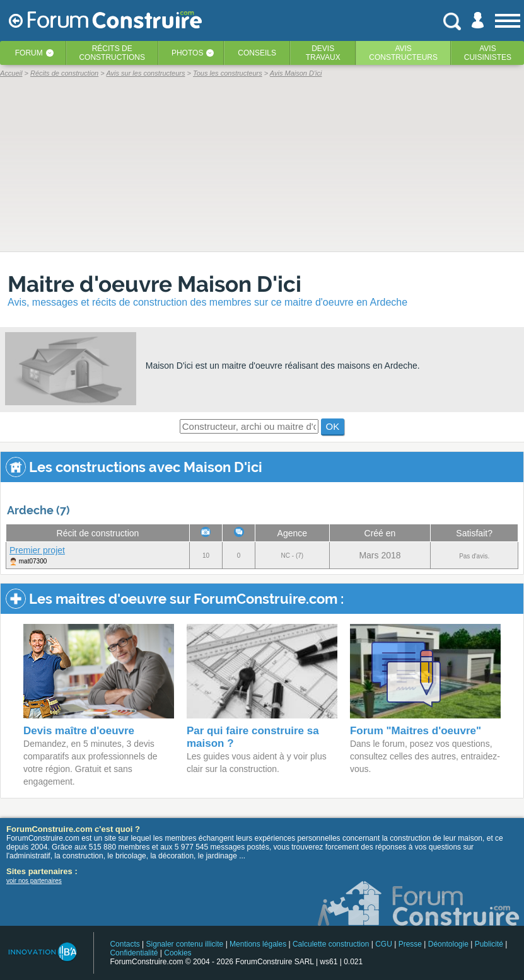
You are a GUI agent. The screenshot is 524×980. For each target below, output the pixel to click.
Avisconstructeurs (403, 53)
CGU (384, 944)
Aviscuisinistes (488, 53)
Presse (410, 944)
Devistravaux (323, 53)
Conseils (257, 53)
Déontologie (448, 944)
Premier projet (37, 550)
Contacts (125, 944)
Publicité (489, 944)
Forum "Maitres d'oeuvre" (416, 731)
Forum (29, 53)
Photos (187, 53)
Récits (112, 53)
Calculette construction (331, 944)
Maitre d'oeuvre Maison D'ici (154, 284)
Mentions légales (258, 944)
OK (333, 426)
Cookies (178, 953)
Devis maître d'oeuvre (79, 731)
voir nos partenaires (34, 881)
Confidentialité (134, 953)
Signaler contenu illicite (185, 944)
